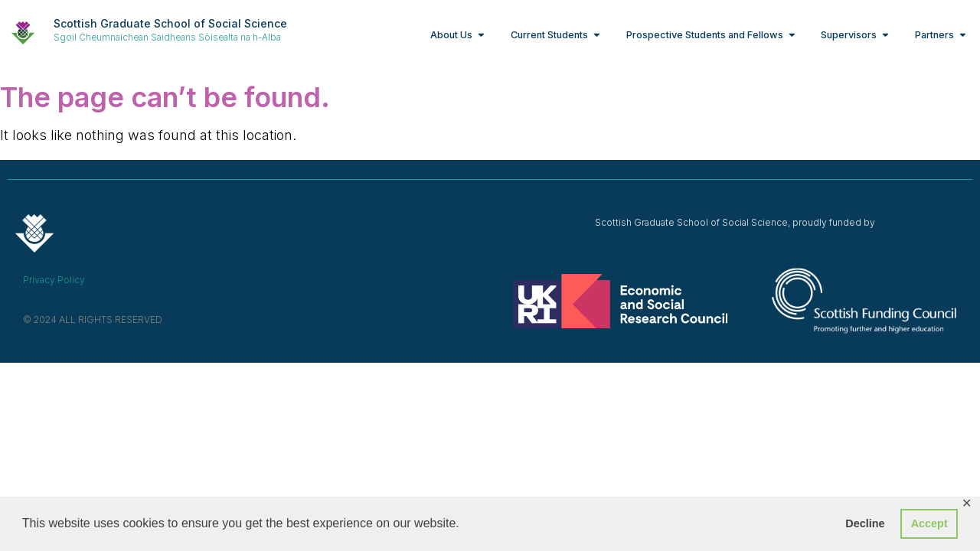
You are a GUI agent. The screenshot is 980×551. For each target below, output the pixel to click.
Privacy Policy (54, 280)
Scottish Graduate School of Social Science (170, 23)
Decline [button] (865, 523)
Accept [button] (929, 523)
